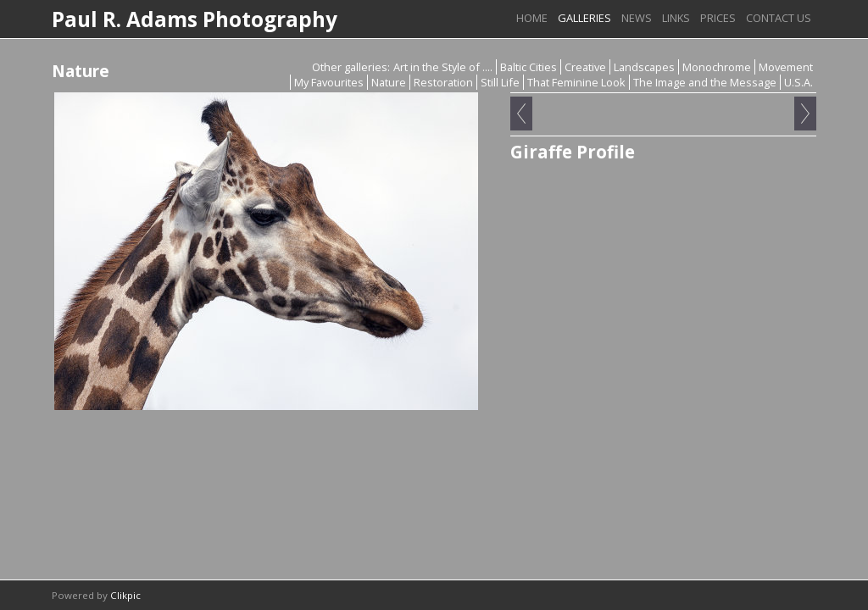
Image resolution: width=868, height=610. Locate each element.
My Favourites (329, 82)
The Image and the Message (705, 82)
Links (676, 18)
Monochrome (717, 67)
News (637, 18)
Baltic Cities (529, 67)
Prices (718, 18)
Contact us (779, 18)
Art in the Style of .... (443, 67)
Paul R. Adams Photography (195, 19)
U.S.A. (798, 82)
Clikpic (125, 595)
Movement (786, 67)
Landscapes (644, 67)
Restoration (443, 82)
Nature (389, 82)
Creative (585, 67)
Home (532, 18)
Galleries (584, 18)
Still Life (500, 82)
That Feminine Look (576, 82)
